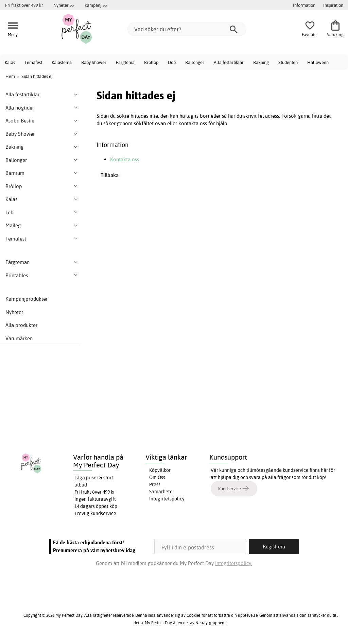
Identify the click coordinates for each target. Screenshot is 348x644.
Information (304, 5)
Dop (172, 62)
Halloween (318, 62)
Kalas (10, 62)
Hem (10, 76)
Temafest (33, 62)
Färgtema (125, 62)
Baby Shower (94, 62)
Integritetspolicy (167, 499)
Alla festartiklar (229, 62)
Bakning (261, 62)
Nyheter (14, 312)
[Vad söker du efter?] (187, 29)
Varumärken (19, 338)
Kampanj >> (96, 5)
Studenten (288, 62)
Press (155, 484)
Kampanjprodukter (27, 299)
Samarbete (161, 492)
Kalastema (62, 62)
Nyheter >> (64, 5)
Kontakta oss (125, 159)
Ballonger (195, 62)
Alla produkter (21, 325)
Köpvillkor (160, 470)
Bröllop (151, 62)
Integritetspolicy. (234, 563)
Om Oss (157, 477)
